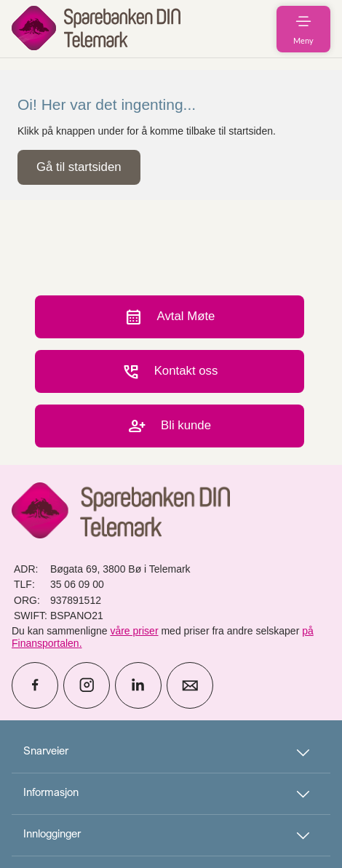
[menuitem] (96, 29)
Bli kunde (170, 426)
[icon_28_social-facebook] (35, 685)
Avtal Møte (170, 317)
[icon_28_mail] (190, 685)
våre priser (134, 631)
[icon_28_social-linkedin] (138, 685)
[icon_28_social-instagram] (87, 685)
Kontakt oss (170, 371)
